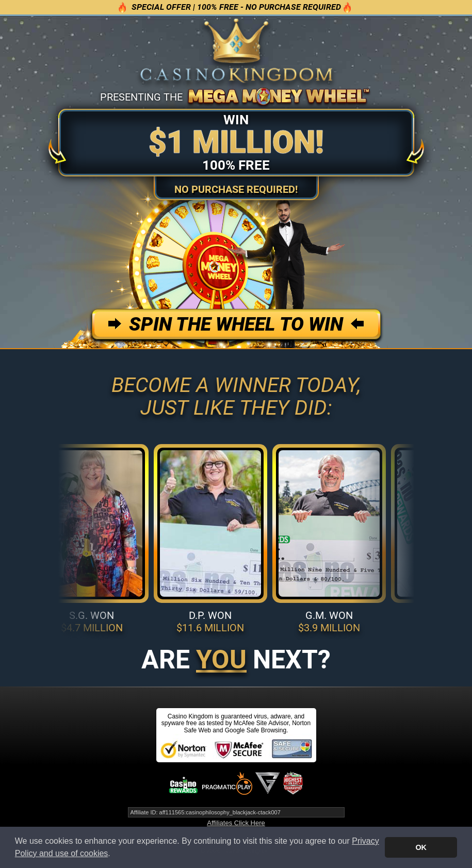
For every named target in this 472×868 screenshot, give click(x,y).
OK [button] (421, 847)
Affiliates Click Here (236, 823)
